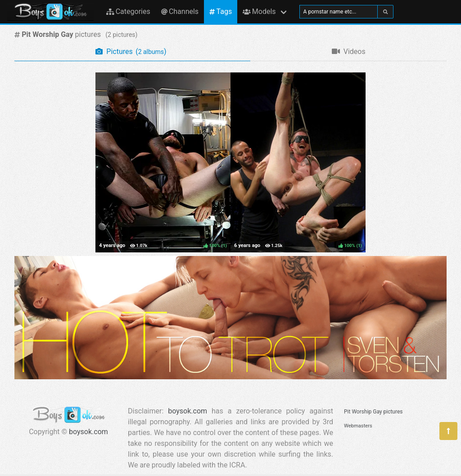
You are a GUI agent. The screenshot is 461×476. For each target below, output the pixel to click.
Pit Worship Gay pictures (373, 412)
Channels (180, 11)
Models (259, 11)
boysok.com (88, 432)
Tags (221, 11)
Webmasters (358, 426)
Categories (128, 11)
